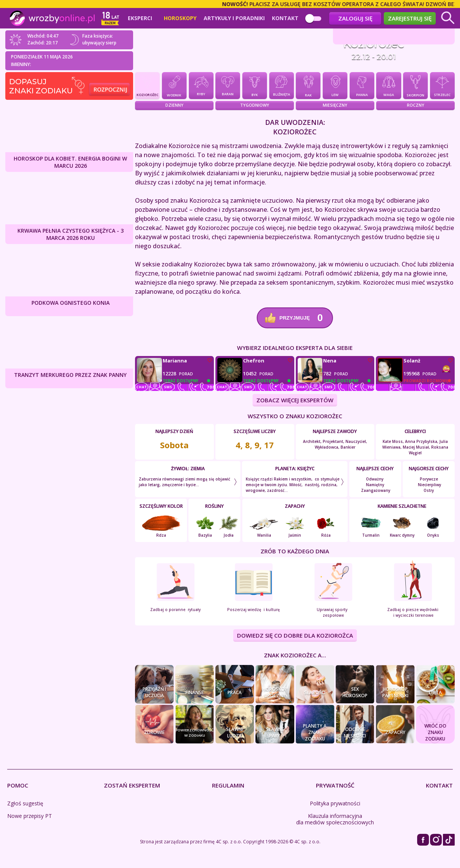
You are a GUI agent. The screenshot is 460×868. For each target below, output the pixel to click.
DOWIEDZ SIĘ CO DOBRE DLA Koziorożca (295, 636)
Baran (228, 85)
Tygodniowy (255, 105)
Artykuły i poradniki (234, 18)
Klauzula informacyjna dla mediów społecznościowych (335, 819)
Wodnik (174, 85)
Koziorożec (147, 85)
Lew (335, 85)
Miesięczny (335, 105)
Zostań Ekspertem (132, 785)
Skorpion (415, 85)
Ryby (201, 85)
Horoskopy (180, 18)
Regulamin (228, 785)
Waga (389, 85)
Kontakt (285, 18)
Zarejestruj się (410, 18)
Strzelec (442, 85)
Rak (308, 85)
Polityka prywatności (335, 803)
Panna (362, 85)
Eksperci (140, 18)
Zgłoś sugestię (25, 803)
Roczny (416, 105)
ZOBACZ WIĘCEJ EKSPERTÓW (295, 400)
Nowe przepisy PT (30, 816)
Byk (255, 85)
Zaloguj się (355, 18)
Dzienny (174, 105)
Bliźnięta (282, 85)
